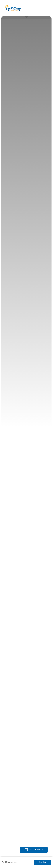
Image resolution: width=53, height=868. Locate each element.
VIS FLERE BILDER (34, 850)
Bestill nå (43, 862)
